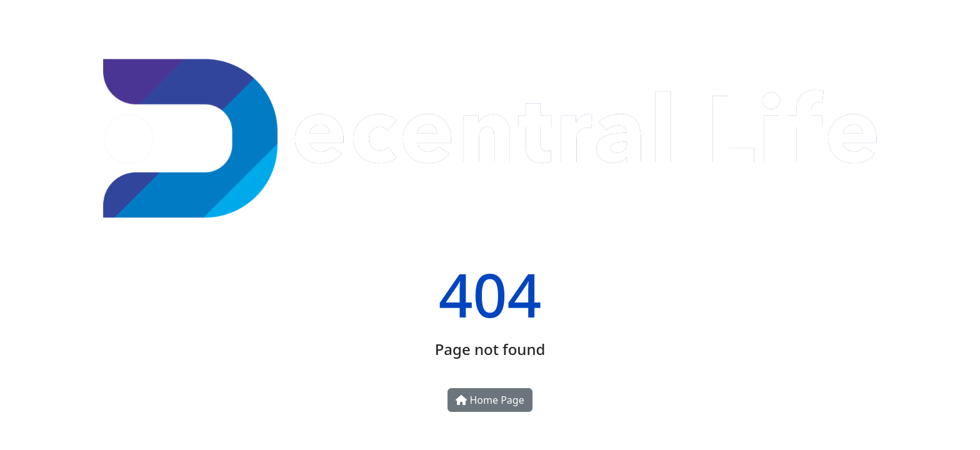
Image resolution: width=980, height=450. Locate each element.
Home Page (490, 400)
